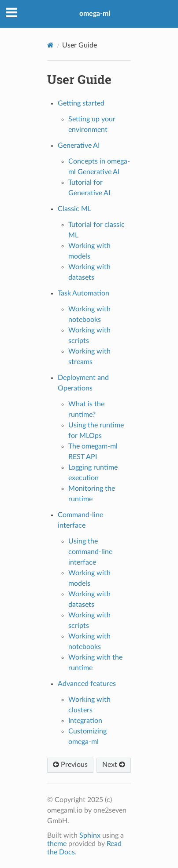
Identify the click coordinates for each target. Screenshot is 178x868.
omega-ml (95, 14)
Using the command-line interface (90, 552)
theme (57, 844)
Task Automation (83, 293)
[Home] (50, 45)
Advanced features (87, 684)
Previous (70, 765)
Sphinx (90, 835)
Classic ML (74, 209)
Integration (85, 721)
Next (114, 765)
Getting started (81, 103)
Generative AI (79, 146)
